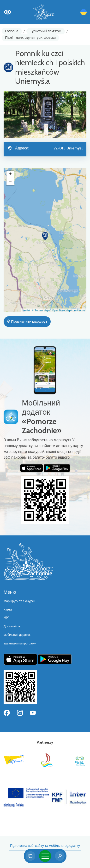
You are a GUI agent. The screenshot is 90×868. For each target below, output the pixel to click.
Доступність (12, 626)
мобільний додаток (17, 635)
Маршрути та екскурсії (19, 601)
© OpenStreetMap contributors (67, 310)
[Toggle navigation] (45, 856)
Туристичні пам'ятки (45, 31)
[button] (45, 236)
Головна (12, 31)
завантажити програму (20, 643)
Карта (8, 609)
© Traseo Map (40, 310)
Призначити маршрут (27, 321)
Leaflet (26, 310)
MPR (7, 618)
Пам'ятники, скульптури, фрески (30, 38)
